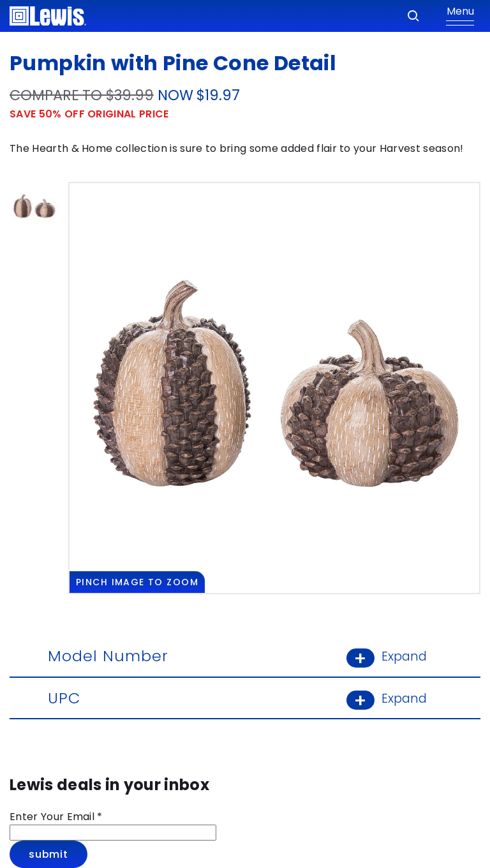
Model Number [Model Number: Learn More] (245, 656)
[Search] (413, 16)
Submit (48, 854)
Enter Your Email (56, 817)
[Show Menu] (460, 16)
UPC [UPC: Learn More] (245, 698)
